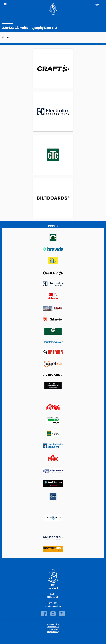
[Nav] (5, 4)
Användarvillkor (53, 627)
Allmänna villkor (53, 624)
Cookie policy (53, 629)
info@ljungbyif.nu (53, 606)
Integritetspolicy (53, 632)
